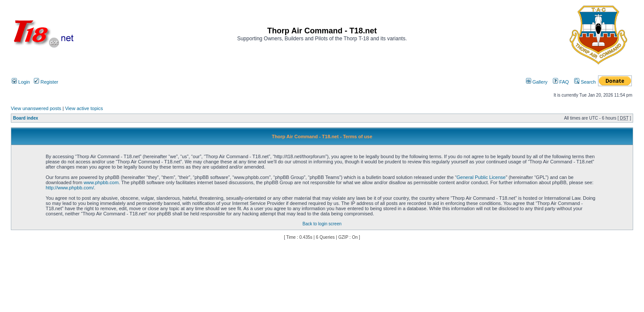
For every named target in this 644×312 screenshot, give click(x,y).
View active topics (84, 108)
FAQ (561, 82)
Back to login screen (322, 224)
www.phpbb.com (101, 182)
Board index (26, 118)
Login (21, 82)
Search (585, 82)
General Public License (481, 177)
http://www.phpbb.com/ (70, 188)
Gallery (537, 82)
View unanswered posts (36, 108)
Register (46, 82)
